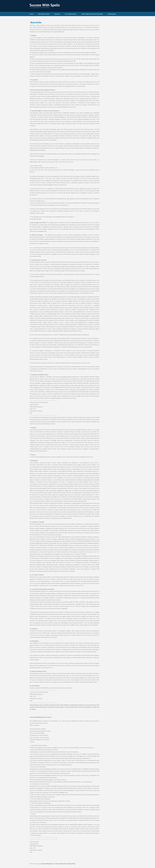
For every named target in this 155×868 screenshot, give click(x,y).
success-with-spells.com (47, 864)
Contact (57, 864)
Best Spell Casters (44, 14)
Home (31, 14)
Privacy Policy (72, 864)
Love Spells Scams (71, 14)
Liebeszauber (112, 14)
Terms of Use (64, 864)
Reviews (57, 14)
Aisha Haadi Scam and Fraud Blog (92, 14)
